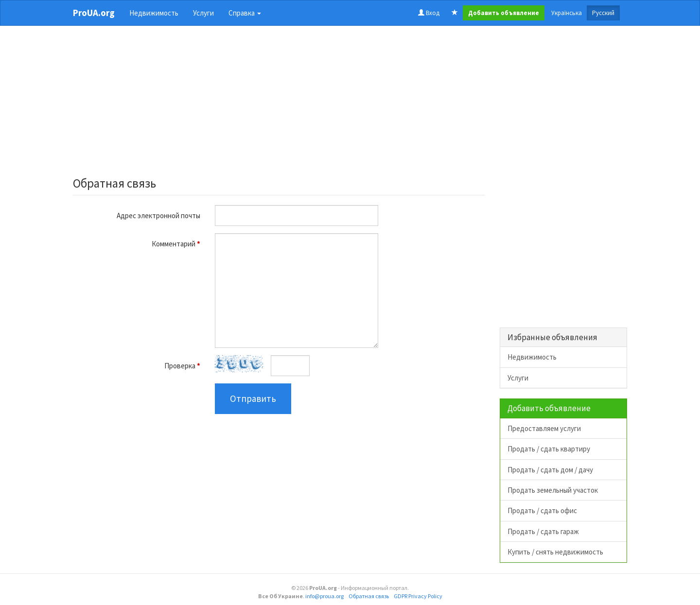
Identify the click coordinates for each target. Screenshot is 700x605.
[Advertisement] (279, 104)
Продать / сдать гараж (543, 531)
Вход (429, 13)
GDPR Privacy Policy (418, 596)
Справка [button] (245, 13)
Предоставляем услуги (544, 428)
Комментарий (176, 244)
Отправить (253, 398)
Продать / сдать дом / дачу (550, 470)
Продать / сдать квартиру (549, 449)
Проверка (182, 366)
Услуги (203, 13)
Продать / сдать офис (542, 510)
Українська (567, 13)
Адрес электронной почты (158, 216)
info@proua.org (324, 596)
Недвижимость (154, 13)
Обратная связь (369, 596)
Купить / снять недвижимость (555, 552)
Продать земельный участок (553, 490)
